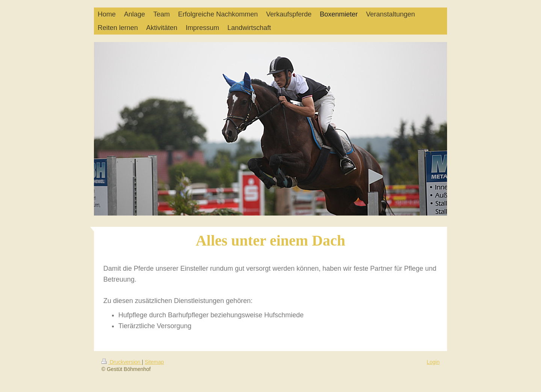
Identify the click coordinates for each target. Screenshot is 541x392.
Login (433, 362)
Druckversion (122, 362)
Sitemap (154, 362)
